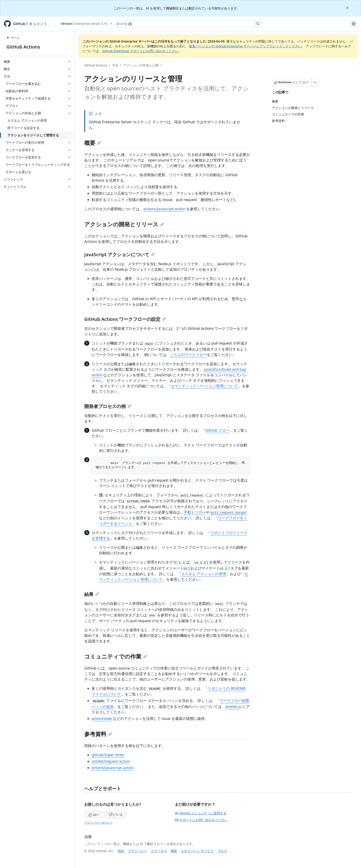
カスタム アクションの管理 (204, 574)
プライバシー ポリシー (98, 823)
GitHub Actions (23, 47)
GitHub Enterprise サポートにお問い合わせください (140, 51)
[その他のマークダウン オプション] (315, 82)
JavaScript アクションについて (119, 254)
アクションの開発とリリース (124, 224)
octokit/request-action (111, 761)
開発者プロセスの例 (108, 406)
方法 (115, 65)
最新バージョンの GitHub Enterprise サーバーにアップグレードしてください (245, 46)
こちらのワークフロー (188, 355)
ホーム (13, 38)
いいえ (116, 814)
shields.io (233, 707)
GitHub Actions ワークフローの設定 (125, 319)
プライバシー (137, 851)
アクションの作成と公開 (141, 65)
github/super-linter (108, 755)
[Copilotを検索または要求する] (188, 24)
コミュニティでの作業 (116, 656)
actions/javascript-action (164, 209)
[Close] (348, 7)
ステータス (159, 851)
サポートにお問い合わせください (201, 820)
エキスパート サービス (197, 851)
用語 (121, 851)
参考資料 (98, 734)
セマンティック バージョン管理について (204, 386)
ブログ (222, 851)
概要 (93, 143)
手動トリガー (195, 512)
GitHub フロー (217, 430)
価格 (174, 851)
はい (94, 814)
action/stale (102, 719)
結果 (92, 594)
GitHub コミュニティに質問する (201, 813)
